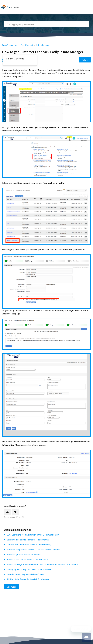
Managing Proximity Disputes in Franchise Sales (29, 569)
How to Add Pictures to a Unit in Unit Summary (29, 545)
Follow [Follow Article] (85, 60)
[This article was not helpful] (15, 512)
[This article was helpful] (8, 512)
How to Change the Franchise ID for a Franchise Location (33, 549)
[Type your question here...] (46, 24)
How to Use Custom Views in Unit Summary (27, 559)
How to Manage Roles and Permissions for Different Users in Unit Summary (42, 564)
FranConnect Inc (10, 45)
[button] (90, 6)
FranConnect (27, 45)
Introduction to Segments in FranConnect (26, 574)
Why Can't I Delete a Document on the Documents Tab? (33, 535)
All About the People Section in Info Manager (28, 579)
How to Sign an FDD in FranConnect (24, 554)
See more (12, 587)
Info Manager (43, 45)
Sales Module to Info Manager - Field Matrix (28, 540)
